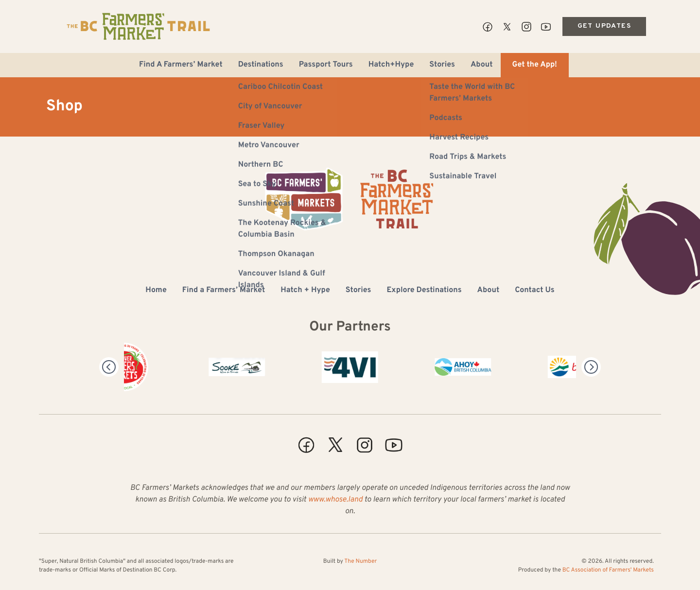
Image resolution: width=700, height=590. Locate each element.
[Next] (591, 367)
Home (156, 291)
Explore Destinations (424, 291)
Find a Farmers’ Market (224, 291)
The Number (360, 561)
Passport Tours (326, 65)
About (482, 65)
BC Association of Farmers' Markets (608, 570)
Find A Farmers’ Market (181, 65)
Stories (442, 65)
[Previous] (109, 367)
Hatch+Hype (391, 65)
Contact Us (534, 291)
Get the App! (535, 65)
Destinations (261, 65)
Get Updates (604, 26)
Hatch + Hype (305, 291)
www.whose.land (335, 500)
